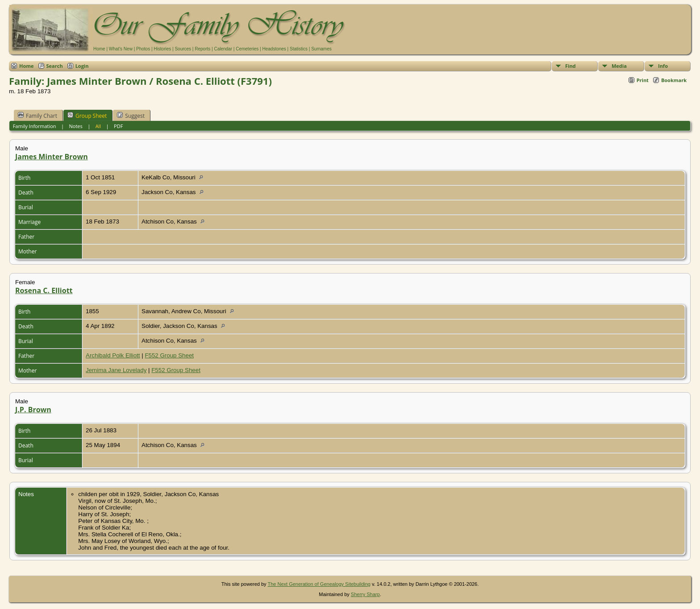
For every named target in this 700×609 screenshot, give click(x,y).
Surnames (321, 49)
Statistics (299, 49)
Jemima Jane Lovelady (116, 370)
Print (643, 80)
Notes (75, 126)
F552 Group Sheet (169, 355)
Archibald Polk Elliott (113, 355)
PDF (118, 126)
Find (571, 66)
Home (99, 49)
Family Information (35, 126)
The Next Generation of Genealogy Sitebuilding (319, 584)
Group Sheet (87, 116)
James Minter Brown (52, 157)
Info (663, 66)
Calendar (223, 49)
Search (55, 66)
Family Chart (37, 116)
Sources (183, 49)
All (98, 126)
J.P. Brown (33, 410)
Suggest (131, 116)
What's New (121, 49)
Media (619, 66)
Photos (143, 49)
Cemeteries (247, 49)
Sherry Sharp (365, 594)
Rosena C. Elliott (44, 290)
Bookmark (674, 80)
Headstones (274, 49)
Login (82, 66)
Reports (202, 49)
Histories (162, 49)
